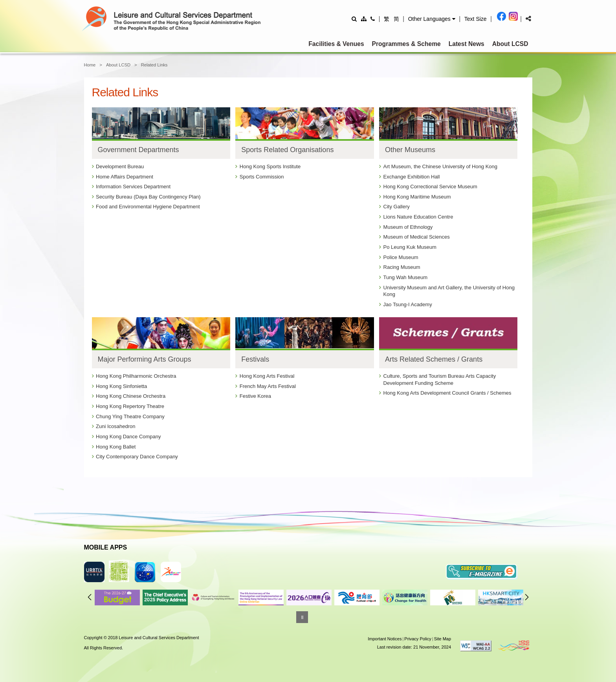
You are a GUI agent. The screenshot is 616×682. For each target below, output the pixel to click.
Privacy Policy (418, 639)
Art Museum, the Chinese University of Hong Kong (440, 166)
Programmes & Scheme (406, 44)
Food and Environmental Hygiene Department (148, 207)
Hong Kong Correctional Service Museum (430, 187)
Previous (90, 597)
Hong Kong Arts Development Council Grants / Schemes (447, 393)
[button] (432, 19)
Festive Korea (255, 396)
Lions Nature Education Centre (418, 217)
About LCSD (510, 44)
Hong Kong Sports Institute (270, 166)
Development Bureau (120, 166)
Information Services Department (133, 187)
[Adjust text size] (476, 19)
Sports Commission (262, 177)
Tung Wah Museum (405, 277)
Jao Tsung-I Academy (408, 304)
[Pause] (302, 617)
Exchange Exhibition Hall (412, 177)
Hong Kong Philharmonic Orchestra (136, 376)
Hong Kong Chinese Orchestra (131, 396)
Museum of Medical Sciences (417, 237)
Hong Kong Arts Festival (267, 376)
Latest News (467, 44)
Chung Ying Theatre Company (130, 416)
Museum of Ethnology (408, 227)
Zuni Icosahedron (115, 426)
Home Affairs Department (125, 177)
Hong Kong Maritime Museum (417, 197)
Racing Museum (402, 267)
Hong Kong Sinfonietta (121, 386)
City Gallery (397, 207)
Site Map (443, 639)
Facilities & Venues (336, 44)
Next (527, 597)
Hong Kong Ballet (116, 447)
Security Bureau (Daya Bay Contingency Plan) (148, 197)
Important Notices (385, 639)
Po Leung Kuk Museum (410, 247)
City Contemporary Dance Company (137, 457)
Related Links (154, 65)
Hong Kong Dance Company (128, 437)
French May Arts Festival (268, 386)
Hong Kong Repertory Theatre (130, 406)
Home (90, 65)
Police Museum (401, 257)
